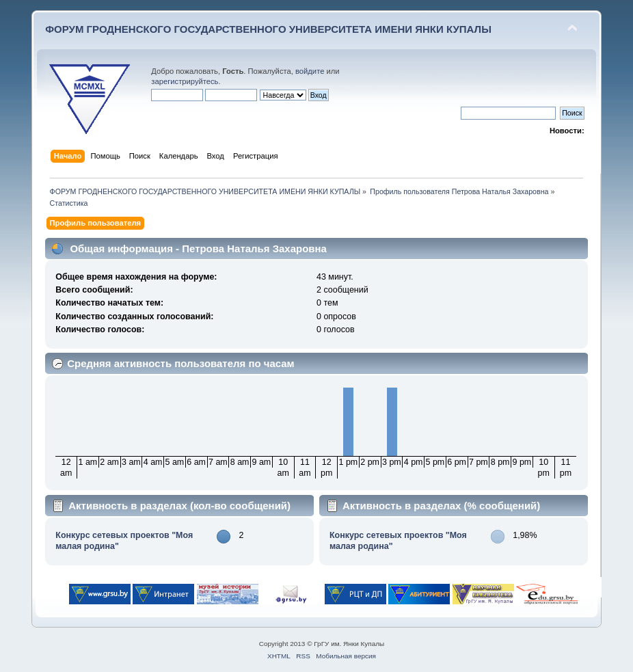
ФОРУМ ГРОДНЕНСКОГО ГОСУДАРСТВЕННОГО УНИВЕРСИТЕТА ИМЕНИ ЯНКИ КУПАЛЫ (268, 29)
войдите (310, 71)
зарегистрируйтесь (185, 81)
